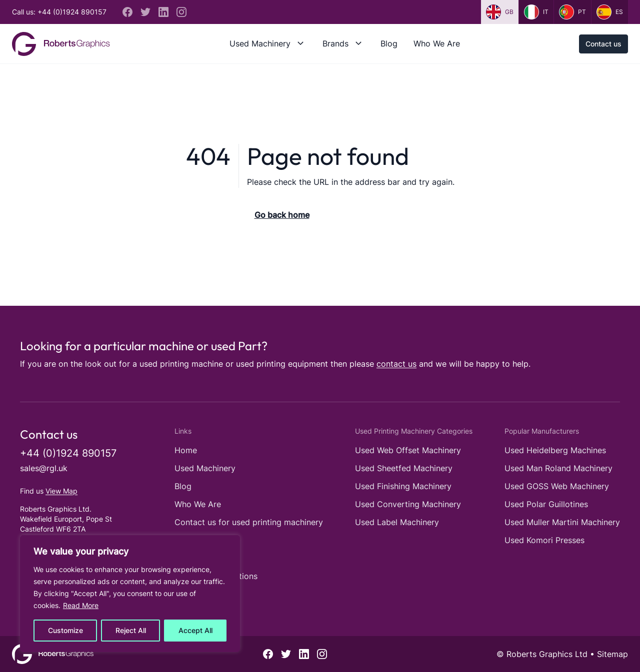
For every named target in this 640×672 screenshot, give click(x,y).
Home (186, 450)
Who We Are (437, 43)
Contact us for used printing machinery (249, 522)
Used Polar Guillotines (546, 504)
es (610, 12)
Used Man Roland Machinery (558, 468)
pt (572, 12)
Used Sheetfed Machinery (404, 468)
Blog (389, 43)
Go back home (282, 215)
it (536, 12)
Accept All (195, 630)
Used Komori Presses (544, 540)
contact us (396, 364)
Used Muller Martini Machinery (562, 522)
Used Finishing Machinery (403, 486)
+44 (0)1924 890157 (68, 453)
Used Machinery (260, 43)
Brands (335, 43)
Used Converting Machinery (408, 504)
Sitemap (612, 654)
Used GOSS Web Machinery (557, 486)
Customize (65, 630)
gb (500, 12)
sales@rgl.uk (44, 468)
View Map (61, 491)
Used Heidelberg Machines (555, 450)
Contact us (603, 44)
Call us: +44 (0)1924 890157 (59, 12)
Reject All (131, 630)
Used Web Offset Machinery (408, 450)
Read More (81, 605)
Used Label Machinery (397, 522)
